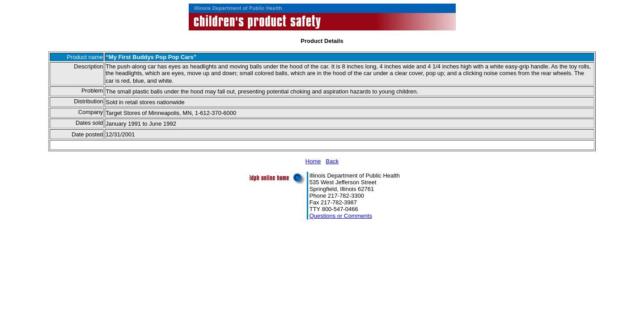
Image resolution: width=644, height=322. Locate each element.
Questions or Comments (341, 216)
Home (313, 161)
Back (332, 161)
